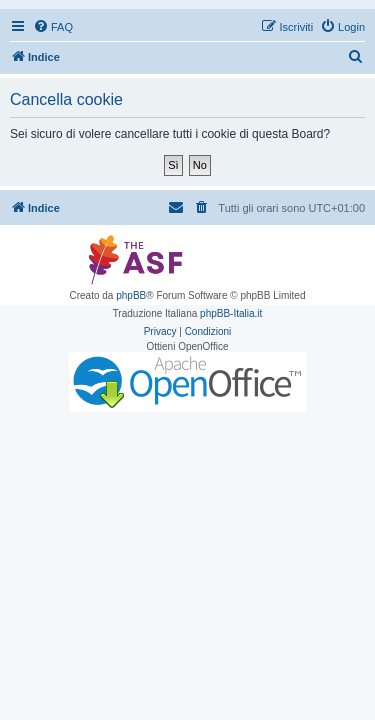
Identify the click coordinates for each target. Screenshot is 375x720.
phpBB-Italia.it (231, 313)
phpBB (131, 295)
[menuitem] (53, 27)
